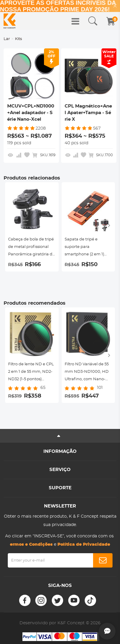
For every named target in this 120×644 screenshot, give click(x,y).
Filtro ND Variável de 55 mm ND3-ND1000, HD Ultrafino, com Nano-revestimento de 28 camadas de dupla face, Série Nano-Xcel (88, 373)
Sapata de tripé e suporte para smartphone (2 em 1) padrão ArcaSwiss (84, 248)
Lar (7, 39)
